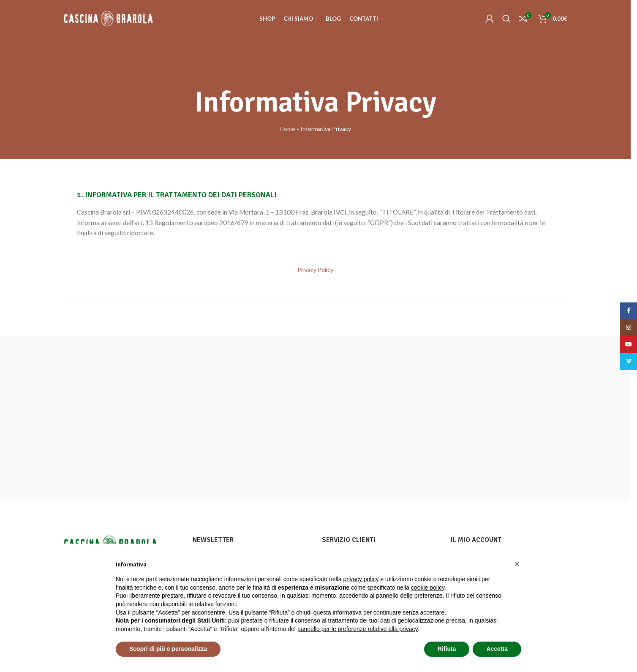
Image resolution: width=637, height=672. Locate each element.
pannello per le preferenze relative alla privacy (358, 629)
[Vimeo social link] (629, 362)
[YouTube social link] (629, 345)
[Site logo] (108, 18)
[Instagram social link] (629, 328)
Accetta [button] (497, 649)
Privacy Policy (315, 270)
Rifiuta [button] (447, 649)
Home (287, 129)
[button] (517, 564)
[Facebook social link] (629, 311)
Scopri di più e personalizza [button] (168, 649)
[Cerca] (506, 19)
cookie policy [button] (428, 588)
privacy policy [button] (361, 579)
